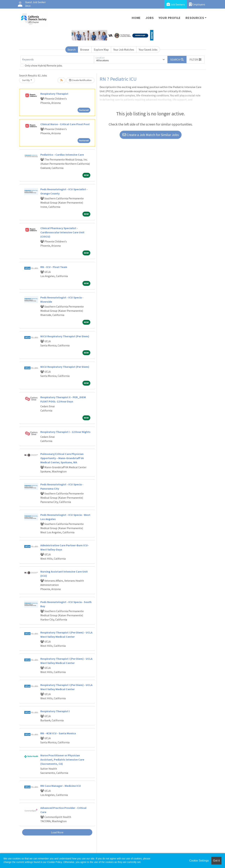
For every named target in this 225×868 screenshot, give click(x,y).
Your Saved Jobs (148, 50)
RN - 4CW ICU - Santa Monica (58, 733)
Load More (57, 832)
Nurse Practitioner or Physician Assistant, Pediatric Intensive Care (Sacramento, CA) (62, 759)
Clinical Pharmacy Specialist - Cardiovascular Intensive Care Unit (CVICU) (62, 232)
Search (72, 50)
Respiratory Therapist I (55, 711)
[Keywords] (57, 60)
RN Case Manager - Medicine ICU (61, 786)
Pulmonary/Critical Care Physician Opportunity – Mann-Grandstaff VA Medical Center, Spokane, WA (62, 458)
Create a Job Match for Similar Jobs (151, 135)
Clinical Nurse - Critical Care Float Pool (65, 124)
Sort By (26, 80)
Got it (216, 861)
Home (136, 18)
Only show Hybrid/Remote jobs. (44, 65)
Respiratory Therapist (54, 94)
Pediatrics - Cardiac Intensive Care (62, 155)
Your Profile (170, 18)
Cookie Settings (199, 861)
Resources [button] (195, 18)
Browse (85, 50)
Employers (197, 4)
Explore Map (101, 50)
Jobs (150, 18)
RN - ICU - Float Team (54, 267)
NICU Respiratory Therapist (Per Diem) (65, 336)
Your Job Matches (124, 50)
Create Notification (80, 80)
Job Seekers (176, 4)
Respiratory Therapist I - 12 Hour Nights (65, 432)
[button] (195, 60)
